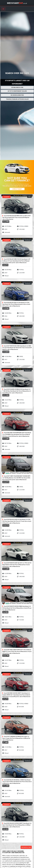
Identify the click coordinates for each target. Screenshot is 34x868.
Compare (6, 197)
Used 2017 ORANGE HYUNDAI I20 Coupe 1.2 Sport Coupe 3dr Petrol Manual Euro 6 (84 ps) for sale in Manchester (16, 738)
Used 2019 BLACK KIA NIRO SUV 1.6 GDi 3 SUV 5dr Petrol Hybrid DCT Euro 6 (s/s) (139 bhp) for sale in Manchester (16, 217)
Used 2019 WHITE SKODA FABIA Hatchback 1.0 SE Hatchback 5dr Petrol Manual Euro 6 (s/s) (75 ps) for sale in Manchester (17, 608)
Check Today (17, 189)
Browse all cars (26, 847)
